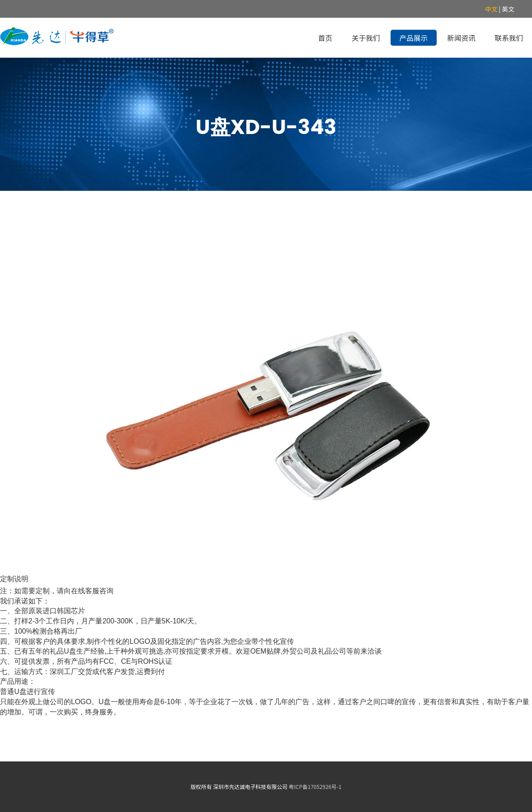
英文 (508, 9)
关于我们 (366, 38)
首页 (325, 38)
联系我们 (509, 38)
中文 (491, 9)
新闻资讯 (461, 38)
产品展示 (414, 38)
